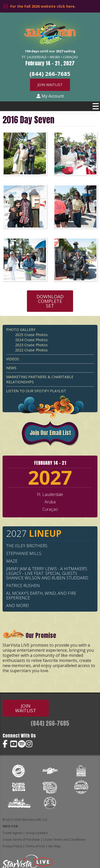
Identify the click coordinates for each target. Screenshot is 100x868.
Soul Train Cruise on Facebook (6, 744)
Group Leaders (37, 833)
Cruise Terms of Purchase (21, 840)
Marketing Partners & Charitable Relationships (40, 379)
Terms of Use (35, 846)
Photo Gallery (21, 330)
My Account (50, 96)
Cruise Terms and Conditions (64, 840)
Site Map (54, 846)
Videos (13, 359)
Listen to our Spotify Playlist (36, 391)
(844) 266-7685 (50, 723)
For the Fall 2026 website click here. (43, 6)
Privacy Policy (12, 846)
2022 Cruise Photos (31, 350)
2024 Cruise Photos (31, 340)
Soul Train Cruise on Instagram (29, 744)
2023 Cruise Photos (31, 345)
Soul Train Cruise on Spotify (22, 744)
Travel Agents (12, 833)
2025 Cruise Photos (31, 335)
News (11, 368)
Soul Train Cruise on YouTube (14, 744)
